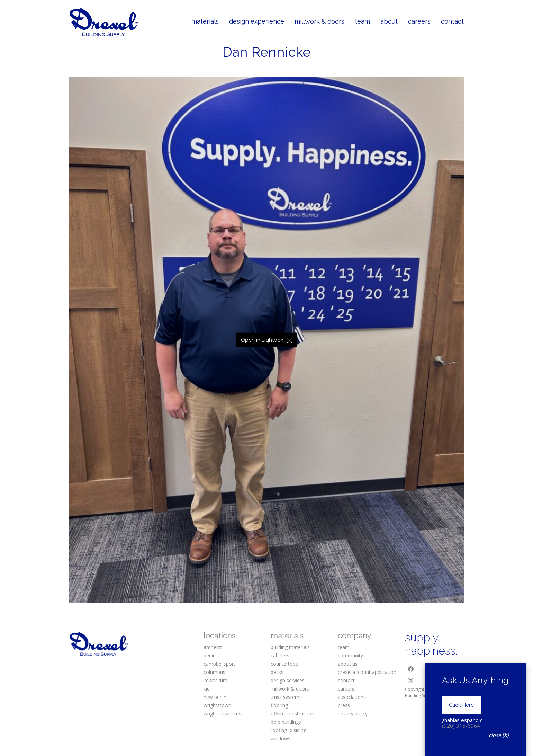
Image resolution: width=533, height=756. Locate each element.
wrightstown (217, 705)
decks (277, 672)
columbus (214, 672)
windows (281, 739)
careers (346, 689)
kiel (207, 689)
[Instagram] (432, 669)
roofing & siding (288, 730)
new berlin (215, 697)
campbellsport (219, 664)
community (350, 655)
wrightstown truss (224, 714)
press (344, 705)
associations (352, 697)
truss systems (286, 697)
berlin (210, 655)
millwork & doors (290, 689)
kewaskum (215, 680)
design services (288, 680)
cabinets (280, 655)
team (344, 647)
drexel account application (367, 672)
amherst (213, 647)
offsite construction (292, 714)
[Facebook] (411, 669)
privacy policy (353, 714)
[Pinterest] (453, 669)
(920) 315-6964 (461, 735)
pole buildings (286, 722)
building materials (290, 647)
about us (348, 664)
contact (346, 680)
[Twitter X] (411, 681)
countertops (284, 664)
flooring (279, 705)
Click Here (461, 715)
